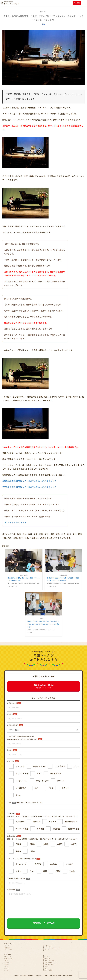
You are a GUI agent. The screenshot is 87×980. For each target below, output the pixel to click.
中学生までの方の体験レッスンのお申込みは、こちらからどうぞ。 (30, 487)
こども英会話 (49, 970)
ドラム (7, 966)
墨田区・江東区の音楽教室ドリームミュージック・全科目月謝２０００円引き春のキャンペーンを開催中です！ (43, 624)
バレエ (7, 964)
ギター (7, 968)
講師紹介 (7, 948)
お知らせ (51, 611)
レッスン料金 (9, 950)
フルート (47, 956)
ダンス (47, 966)
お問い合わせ (49, 946)
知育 (46, 968)
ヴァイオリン (8, 962)
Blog (43, 24)
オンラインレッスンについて (53, 948)
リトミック (8, 956)
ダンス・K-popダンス (64, 568)
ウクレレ (47, 958)
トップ (7, 946)
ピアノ (7, 960)
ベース (7, 970)
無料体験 (77, 3)
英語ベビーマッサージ (51, 964)
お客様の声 (41, 611)
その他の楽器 (49, 962)
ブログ (47, 950)
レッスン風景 (22, 568)
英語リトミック (9, 958)
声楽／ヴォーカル (50, 960)
